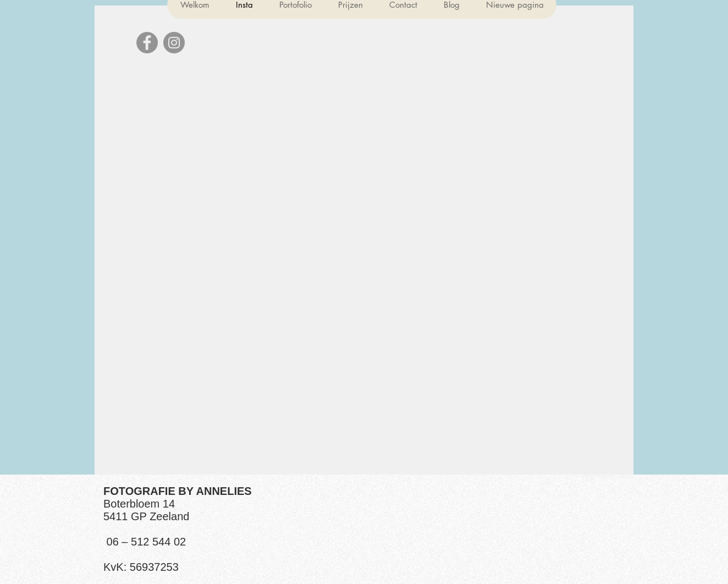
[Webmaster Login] (607, 476)
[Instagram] (174, 43)
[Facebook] (147, 43)
